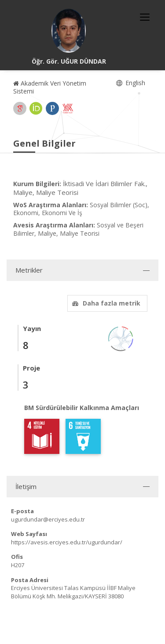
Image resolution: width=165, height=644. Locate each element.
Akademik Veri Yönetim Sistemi (50, 87)
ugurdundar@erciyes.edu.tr (48, 519)
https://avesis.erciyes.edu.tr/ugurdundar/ (67, 542)
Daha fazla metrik (105, 303)
